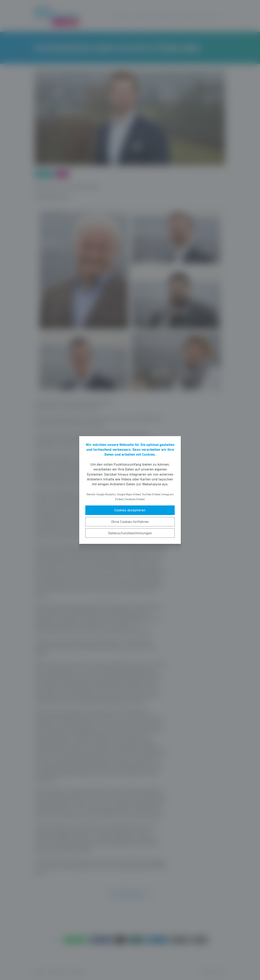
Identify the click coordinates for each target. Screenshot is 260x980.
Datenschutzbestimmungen (130, 533)
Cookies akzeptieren (130, 510)
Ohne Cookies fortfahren (130, 522)
